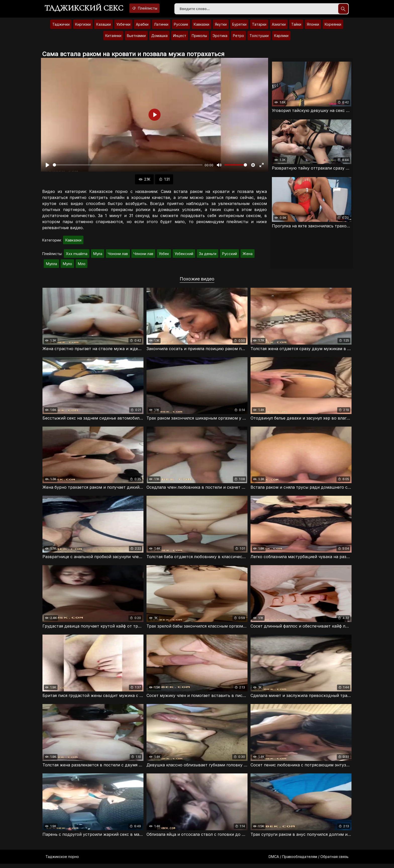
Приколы (199, 38)
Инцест (180, 38)
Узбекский (184, 256)
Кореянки (333, 26)
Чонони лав (118, 256)
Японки (313, 26)
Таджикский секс (86, 9)
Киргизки (83, 26)
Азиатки (279, 26)
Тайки (296, 26)
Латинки (161, 26)
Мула (98, 256)
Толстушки (259, 38)
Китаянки (113, 38)
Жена (248, 256)
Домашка (159, 38)
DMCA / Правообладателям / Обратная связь (309, 861)
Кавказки (202, 26)
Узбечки (123, 26)
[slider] (128, 167)
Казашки (104, 26)
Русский (229, 256)
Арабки (142, 26)
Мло (82, 266)
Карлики (281, 38)
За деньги (208, 256)
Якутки (221, 26)
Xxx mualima (77, 256)
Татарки (259, 26)
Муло (67, 266)
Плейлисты (152, 8)
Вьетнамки (136, 38)
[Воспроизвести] (47, 167)
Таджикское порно (62, 861)
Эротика (220, 38)
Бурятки (239, 26)
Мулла (51, 266)
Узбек (164, 256)
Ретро (238, 38)
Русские (181, 26)
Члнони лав (143, 256)
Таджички (61, 26)
